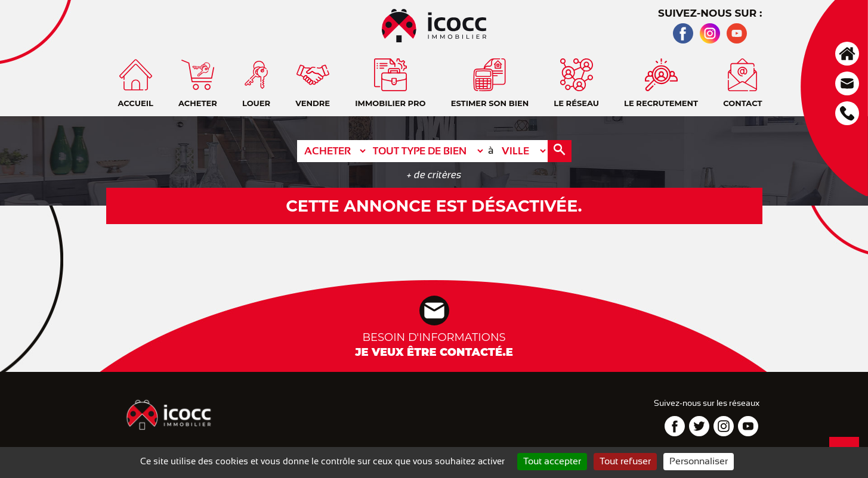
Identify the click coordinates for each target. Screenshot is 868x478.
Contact (847, 83)
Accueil (847, 54)
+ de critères (434, 175)
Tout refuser (625, 461)
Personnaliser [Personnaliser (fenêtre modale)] (699, 461)
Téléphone (847, 113)
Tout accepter (552, 461)
